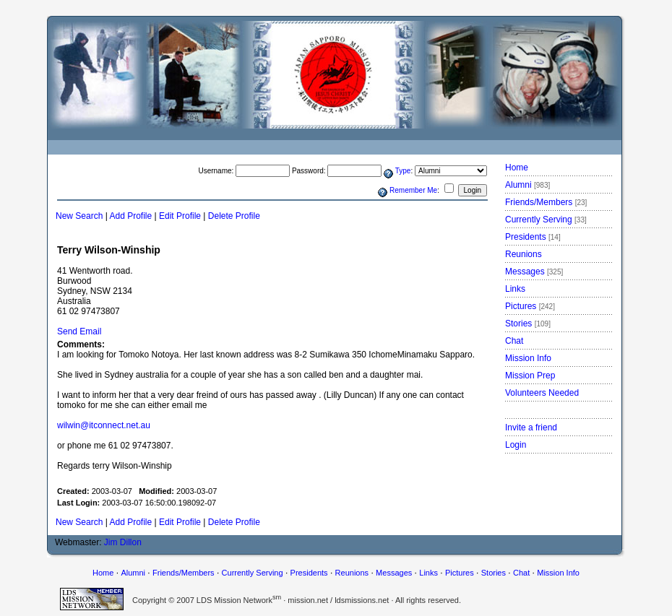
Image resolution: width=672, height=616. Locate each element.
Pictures (530, 306)
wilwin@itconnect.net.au (104, 425)
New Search (79, 216)
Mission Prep (530, 376)
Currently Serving (546, 220)
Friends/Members (546, 202)
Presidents (533, 237)
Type (403, 171)
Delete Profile (234, 216)
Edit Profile (180, 216)
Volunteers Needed (542, 393)
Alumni (527, 185)
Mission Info (528, 358)
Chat (514, 341)
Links (515, 289)
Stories (528, 324)
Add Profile (131, 216)
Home (517, 168)
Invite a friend (531, 428)
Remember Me (413, 190)
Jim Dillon (123, 542)
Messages (534, 272)
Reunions (524, 254)
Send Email (79, 331)
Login (516, 445)
